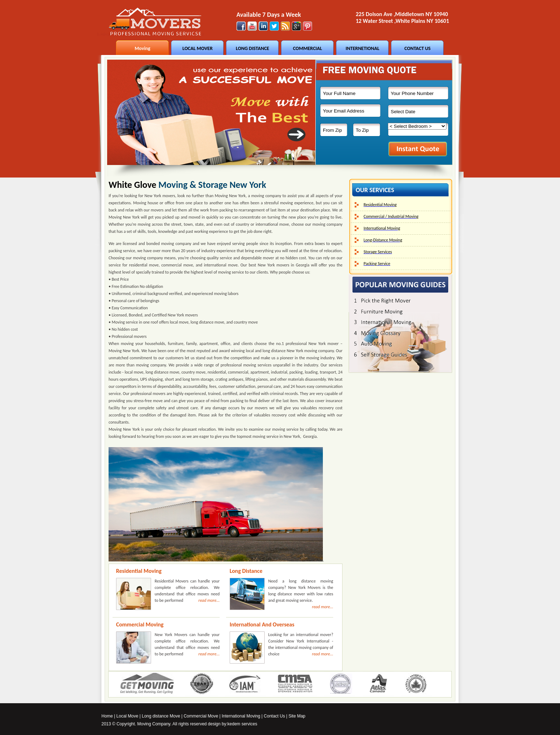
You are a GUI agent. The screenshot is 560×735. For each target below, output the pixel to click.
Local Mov (126, 716)
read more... (209, 600)
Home (107, 716)
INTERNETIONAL (362, 48)
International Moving (241, 716)
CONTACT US (417, 48)
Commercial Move (201, 716)
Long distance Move (161, 716)
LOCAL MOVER (198, 48)
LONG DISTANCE (252, 48)
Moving (142, 48)
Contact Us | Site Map (285, 716)
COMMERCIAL (307, 48)
